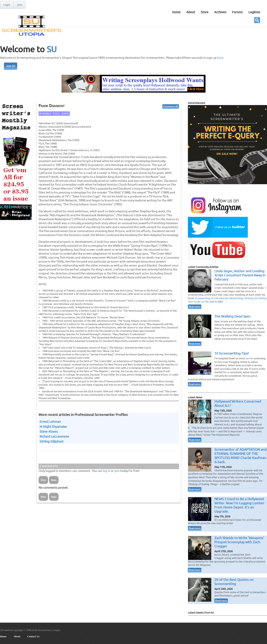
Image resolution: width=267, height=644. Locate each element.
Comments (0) (171, 107)
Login (7, 5)
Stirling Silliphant (52, 442)
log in (107, 471)
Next (54, 480)
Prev (43, 480)
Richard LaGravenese (54, 437)
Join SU (11, 66)
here (220, 58)
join (117, 471)
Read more (195, 307)
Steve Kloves (49, 432)
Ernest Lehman (50, 422)
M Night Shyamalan (53, 427)
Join (19, 5)
